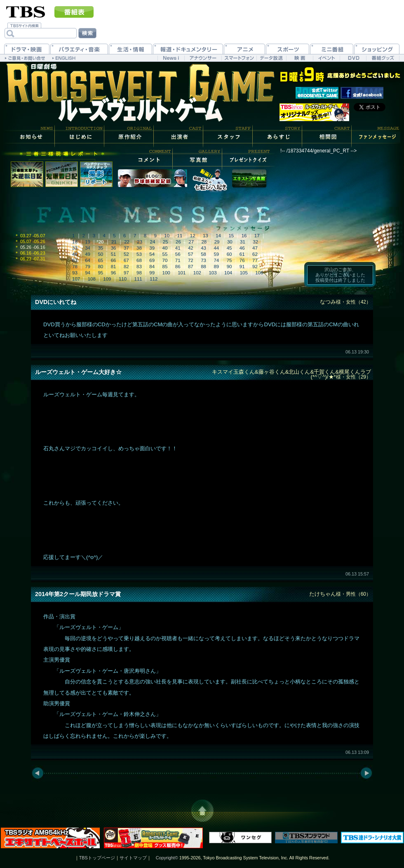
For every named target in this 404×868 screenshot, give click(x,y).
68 (139, 260)
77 (255, 260)
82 (126, 267)
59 (216, 254)
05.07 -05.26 (30, 241)
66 (114, 260)
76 (242, 260)
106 (259, 273)
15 (231, 236)
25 (166, 242)
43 (203, 248)
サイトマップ (133, 858)
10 (167, 236)
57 (191, 254)
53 (139, 254)
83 (139, 267)
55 (165, 254)
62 (255, 254)
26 (178, 242)
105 (244, 273)
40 (165, 248)
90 (229, 267)
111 (138, 279)
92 (255, 267)
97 (126, 273)
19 (88, 242)
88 (203, 267)
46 (242, 248)
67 (126, 260)
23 (140, 242)
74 (216, 260)
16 (244, 236)
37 (126, 248)
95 (100, 273)
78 (75, 267)
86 (178, 267)
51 (114, 254)
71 (178, 260)
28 (204, 242)
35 (100, 248)
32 (255, 242)
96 (114, 273)
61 (242, 254)
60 (229, 254)
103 (213, 273)
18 (75, 242)
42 (191, 248)
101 (182, 273)
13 (206, 236)
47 (255, 248)
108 (92, 279)
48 (75, 254)
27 (191, 242)
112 (154, 279)
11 (180, 236)
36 (114, 248)
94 (88, 273)
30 (230, 242)
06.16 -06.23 (30, 253)
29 (217, 242)
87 (191, 267)
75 (229, 260)
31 (243, 242)
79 (88, 267)
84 (152, 267)
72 (191, 260)
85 (165, 267)
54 (152, 254)
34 (88, 248)
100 (166, 273)
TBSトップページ (97, 858)
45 (229, 248)
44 (216, 248)
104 (228, 273)
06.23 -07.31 (30, 259)
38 (139, 248)
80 (100, 267)
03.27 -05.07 (30, 236)
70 (165, 260)
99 (152, 273)
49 (88, 254)
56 (178, 254)
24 (153, 242)
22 (127, 242)
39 (152, 248)
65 (100, 260)
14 (218, 236)
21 (114, 242)
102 (197, 273)
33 (75, 248)
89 (216, 267)
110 (123, 279)
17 (257, 236)
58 (203, 254)
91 (242, 267)
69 (152, 260)
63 (75, 260)
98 (139, 273)
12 (193, 236)
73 (203, 260)
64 (88, 260)
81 (114, 267)
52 (126, 254)
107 (76, 279)
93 (75, 273)
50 (100, 254)
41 (178, 248)
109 (107, 279)
